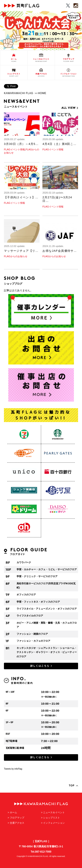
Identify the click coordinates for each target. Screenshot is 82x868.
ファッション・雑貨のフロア (32, 634)
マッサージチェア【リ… (21, 251)
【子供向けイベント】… (21, 197)
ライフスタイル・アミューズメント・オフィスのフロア (47, 609)
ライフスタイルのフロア (30, 616)
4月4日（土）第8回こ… (59, 144)
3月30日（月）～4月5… (21, 144)
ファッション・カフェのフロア (33, 641)
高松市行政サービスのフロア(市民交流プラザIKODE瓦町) (46, 586)
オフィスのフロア (26, 595)
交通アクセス (17, 823)
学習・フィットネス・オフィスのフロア (38, 602)
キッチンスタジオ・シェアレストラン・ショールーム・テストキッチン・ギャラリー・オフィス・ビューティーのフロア (47, 652)
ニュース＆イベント (54, 812)
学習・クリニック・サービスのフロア (37, 576)
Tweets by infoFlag (13, 769)
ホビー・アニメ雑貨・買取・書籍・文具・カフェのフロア (47, 625)
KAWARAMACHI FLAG (19, 93)
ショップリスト (51, 818)
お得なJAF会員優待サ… (60, 251)
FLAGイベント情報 (14, 149)
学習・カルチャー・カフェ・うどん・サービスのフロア (47, 569)
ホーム (13, 812)
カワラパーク (24, 562)
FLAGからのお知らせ (16, 256)
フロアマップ (17, 818)
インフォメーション (54, 823)
